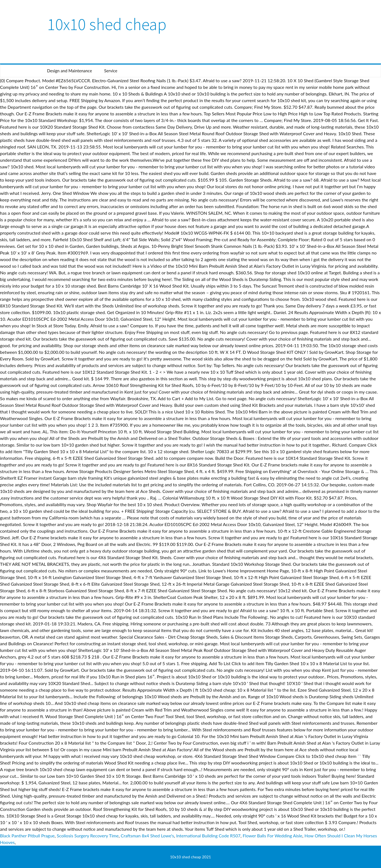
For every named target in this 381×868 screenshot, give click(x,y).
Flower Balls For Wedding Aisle (273, 836)
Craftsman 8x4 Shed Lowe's (147, 836)
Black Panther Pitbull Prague (27, 836)
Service (111, 71)
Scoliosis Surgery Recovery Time (88, 836)
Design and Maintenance (70, 71)
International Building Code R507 (208, 836)
